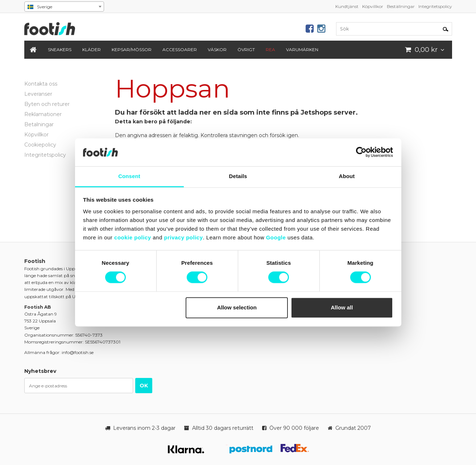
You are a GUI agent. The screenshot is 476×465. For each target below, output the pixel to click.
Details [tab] (238, 176)
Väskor (217, 50)
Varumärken (302, 50)
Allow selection (237, 307)
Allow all (342, 307)
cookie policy (133, 237)
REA (270, 50)
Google (276, 237)
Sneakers (60, 50)
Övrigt (246, 50)
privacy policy (183, 237)
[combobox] (64, 7)
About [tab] (347, 176)
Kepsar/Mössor (132, 50)
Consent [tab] (129, 176)
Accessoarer (180, 50)
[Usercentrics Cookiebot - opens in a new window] (361, 152)
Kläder (92, 50)
